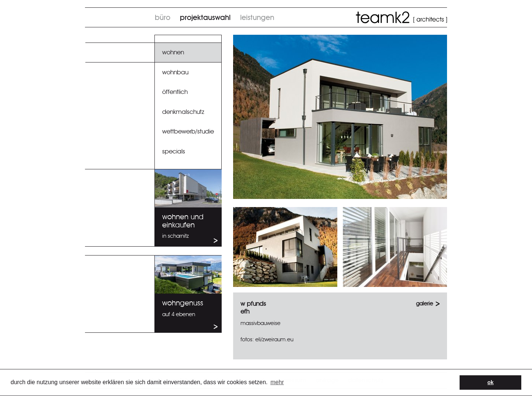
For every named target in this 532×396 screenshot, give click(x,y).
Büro (163, 18)
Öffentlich (175, 92)
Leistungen (257, 18)
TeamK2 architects (401, 17)
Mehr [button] (277, 382)
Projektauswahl (205, 18)
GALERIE (424, 304)
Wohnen (173, 52)
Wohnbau (175, 72)
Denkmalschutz (183, 112)
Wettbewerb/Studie (188, 131)
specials (174, 151)
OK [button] (490, 382)
